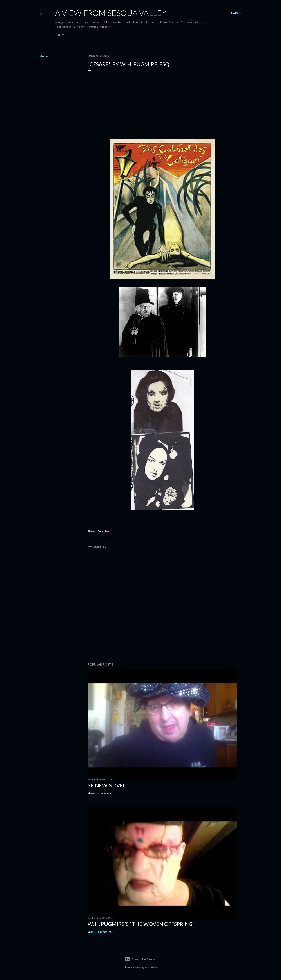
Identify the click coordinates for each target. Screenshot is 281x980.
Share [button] (43, 56)
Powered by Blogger (141, 959)
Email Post (104, 531)
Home (61, 35)
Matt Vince (151, 967)
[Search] (236, 13)
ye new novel (107, 785)
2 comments (105, 793)
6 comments (105, 932)
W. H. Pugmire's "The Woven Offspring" (141, 924)
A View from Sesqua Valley (111, 13)
